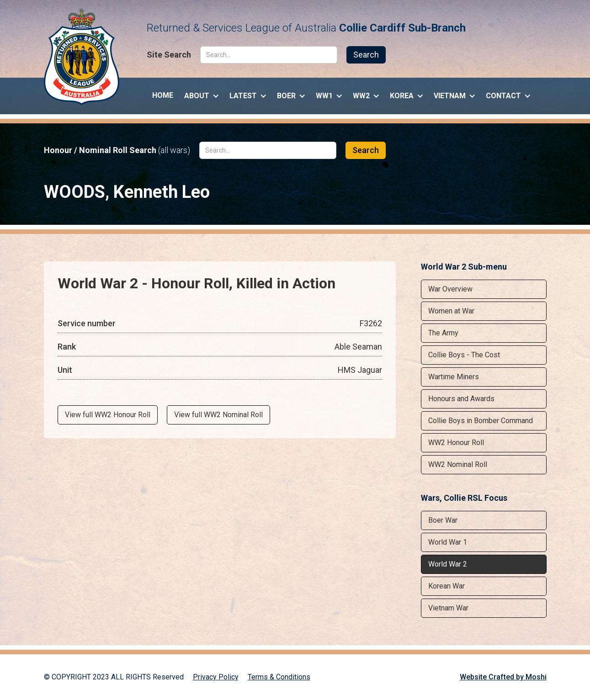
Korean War (446, 586)
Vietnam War (448, 608)
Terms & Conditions (279, 677)
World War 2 (448, 564)
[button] (201, 94)
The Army (443, 333)
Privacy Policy (216, 677)
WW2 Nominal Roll (458, 464)
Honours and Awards (461, 399)
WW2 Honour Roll (456, 443)
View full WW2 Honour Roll (108, 415)
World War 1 (448, 542)
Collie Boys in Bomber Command (481, 421)
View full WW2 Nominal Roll (218, 415)
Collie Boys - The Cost (464, 355)
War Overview (450, 289)
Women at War (451, 311)
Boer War (443, 520)
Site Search (169, 55)
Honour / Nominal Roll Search (117, 150)
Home (163, 95)
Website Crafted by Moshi (503, 677)
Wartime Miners (454, 377)
